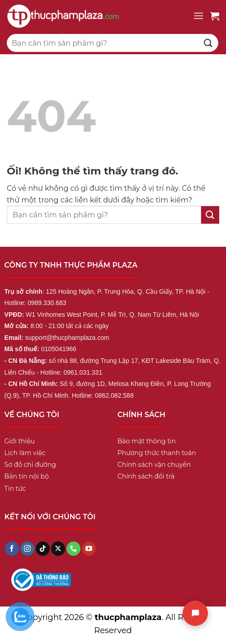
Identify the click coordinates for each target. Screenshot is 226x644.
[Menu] (198, 16)
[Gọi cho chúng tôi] (73, 549)
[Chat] (195, 613)
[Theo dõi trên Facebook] (12, 549)
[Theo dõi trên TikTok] (43, 549)
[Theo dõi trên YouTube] (89, 549)
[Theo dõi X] (58, 549)
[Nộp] (208, 43)
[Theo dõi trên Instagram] (27, 549)
